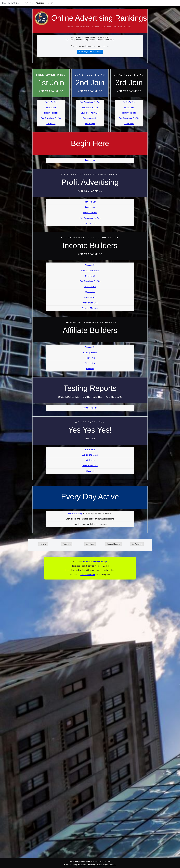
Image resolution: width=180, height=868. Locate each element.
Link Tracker (90, 460)
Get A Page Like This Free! (90, 52)
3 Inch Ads (90, 471)
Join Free (29, 3)
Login (105, 864)
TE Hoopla (51, 124)
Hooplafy (90, 369)
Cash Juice (90, 292)
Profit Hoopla (90, 223)
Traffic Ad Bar (51, 102)
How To (43, 544)
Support (113, 864)
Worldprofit (90, 265)
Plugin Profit (90, 358)
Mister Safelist (90, 297)
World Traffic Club (90, 303)
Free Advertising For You (51, 118)
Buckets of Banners (90, 308)
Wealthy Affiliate (90, 353)
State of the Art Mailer (90, 113)
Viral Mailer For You (90, 107)
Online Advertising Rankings (90, 23)
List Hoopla (90, 124)
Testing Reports (90, 408)
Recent (50, 3)
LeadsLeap (51, 107)
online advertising (88, 575)
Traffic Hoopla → (11, 3)
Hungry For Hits (51, 113)
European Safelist (90, 118)
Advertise (40, 3)
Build (99, 864)
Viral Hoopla (129, 124)
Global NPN (90, 363)
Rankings (92, 864)
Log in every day (75, 513)
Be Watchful (137, 544)
